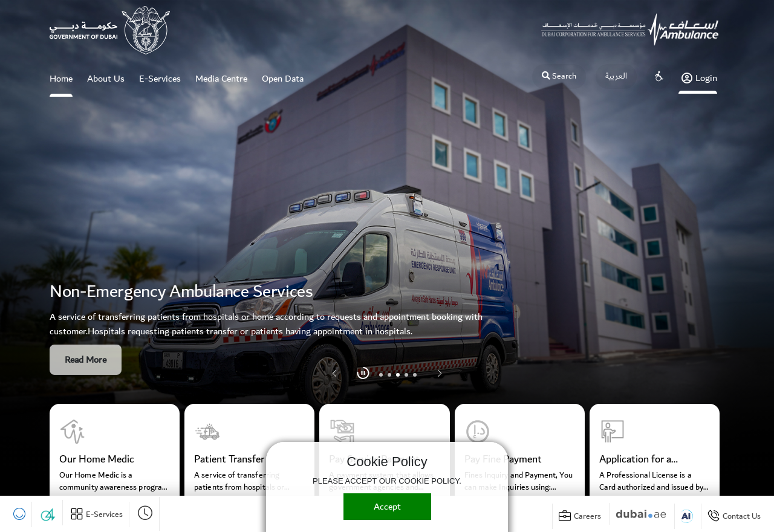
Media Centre (221, 79)
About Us (106, 79)
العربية (616, 76)
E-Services (160, 79)
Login (699, 78)
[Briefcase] (580, 516)
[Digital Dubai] (641, 514)
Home (61, 84)
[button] (440, 374)
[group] (115, 456)
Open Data (283, 79)
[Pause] (363, 373)
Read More (86, 360)
